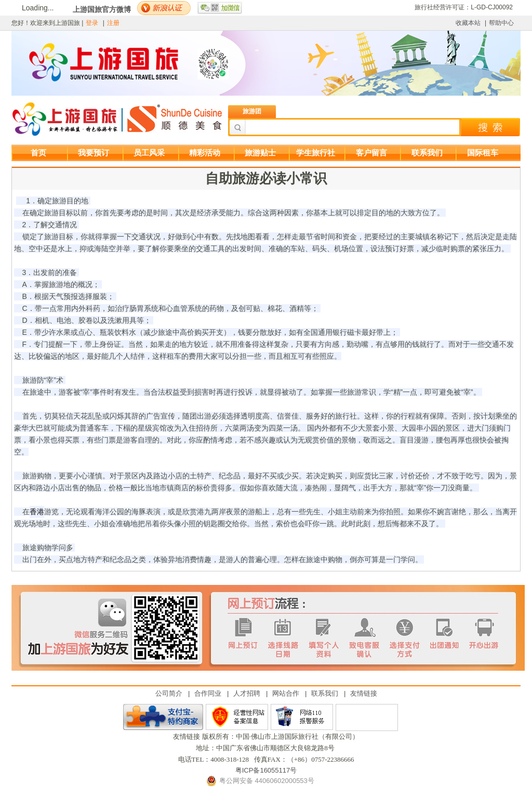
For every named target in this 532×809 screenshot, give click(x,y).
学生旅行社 (316, 153)
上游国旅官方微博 (102, 9)
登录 (92, 23)
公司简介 (169, 693)
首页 (38, 153)
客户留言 (371, 153)
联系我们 (427, 153)
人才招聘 (247, 693)
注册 (113, 23)
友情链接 (364, 693)
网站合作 (286, 693)
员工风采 (149, 153)
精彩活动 (205, 153)
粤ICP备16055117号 (266, 770)
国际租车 (483, 153)
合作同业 (208, 693)
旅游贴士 (260, 153)
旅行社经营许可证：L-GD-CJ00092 (464, 7)
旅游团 (252, 111)
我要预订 (94, 153)
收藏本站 (468, 23)
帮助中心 (501, 23)
